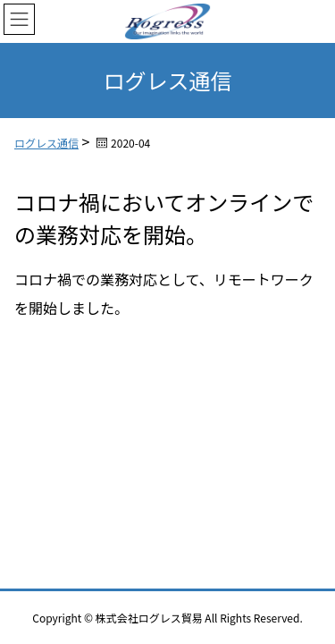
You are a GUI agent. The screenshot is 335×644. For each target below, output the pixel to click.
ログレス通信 (46, 143)
